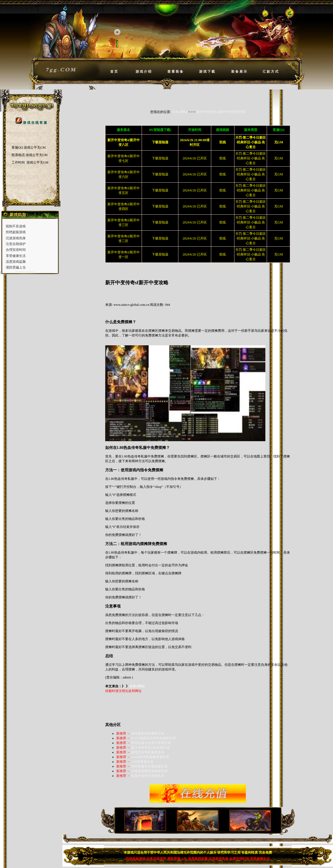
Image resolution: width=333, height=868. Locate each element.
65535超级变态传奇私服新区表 (154, 738)
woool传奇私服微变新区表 (150, 757)
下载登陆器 (160, 158)
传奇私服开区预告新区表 (149, 766)
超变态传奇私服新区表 (148, 752)
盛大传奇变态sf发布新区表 (151, 748)
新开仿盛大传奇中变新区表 (151, 743)
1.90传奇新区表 (142, 762)
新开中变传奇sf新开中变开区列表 (221, 112)
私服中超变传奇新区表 (148, 776)
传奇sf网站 (180, 112)
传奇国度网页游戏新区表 (149, 771)
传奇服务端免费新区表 (148, 733)
